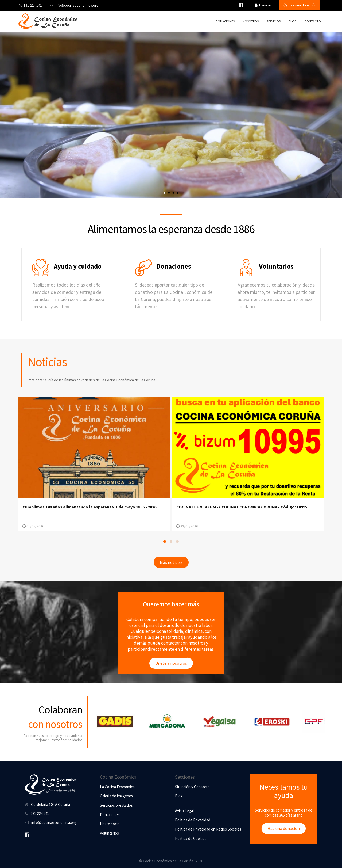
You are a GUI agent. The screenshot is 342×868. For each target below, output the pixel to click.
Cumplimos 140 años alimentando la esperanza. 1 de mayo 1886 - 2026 (89, 507)
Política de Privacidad (193, 820)
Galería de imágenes (116, 796)
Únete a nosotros (171, 663)
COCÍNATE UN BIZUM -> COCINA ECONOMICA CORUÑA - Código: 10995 (242, 507)
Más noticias (171, 562)
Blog (293, 21)
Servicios (274, 21)
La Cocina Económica (117, 787)
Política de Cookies (191, 838)
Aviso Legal (184, 811)
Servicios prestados (116, 805)
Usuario (263, 5)
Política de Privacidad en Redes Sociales (208, 829)
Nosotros (251, 21)
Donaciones (225, 21)
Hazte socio (110, 824)
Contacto (313, 21)
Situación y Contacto (192, 787)
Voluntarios (109, 833)
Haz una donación (300, 5)
